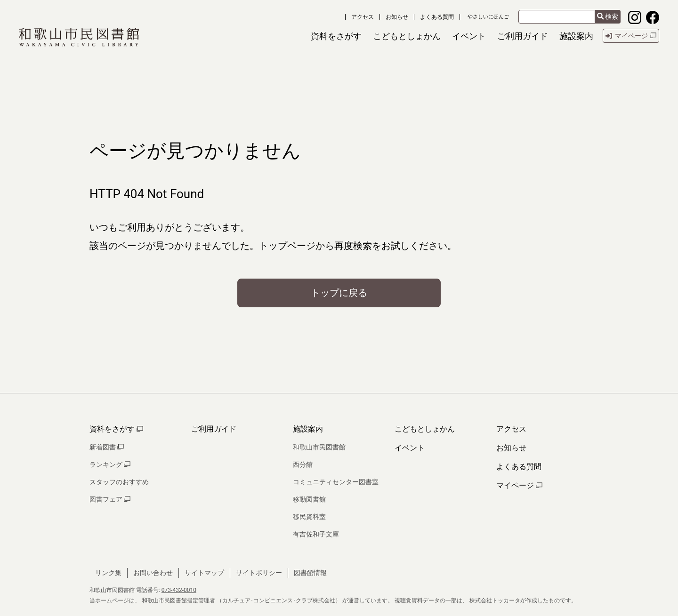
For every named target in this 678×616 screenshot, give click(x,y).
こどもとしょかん (425, 429)
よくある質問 (437, 17)
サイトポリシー (259, 573)
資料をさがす (116, 429)
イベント (410, 448)
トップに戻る (339, 293)
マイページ (519, 485)
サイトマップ (204, 573)
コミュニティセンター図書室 (336, 482)
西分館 (303, 464)
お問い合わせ (153, 573)
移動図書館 (309, 499)
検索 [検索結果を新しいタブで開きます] (608, 17)
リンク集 (108, 573)
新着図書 (107, 447)
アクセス (363, 17)
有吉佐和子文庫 (316, 534)
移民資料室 (309, 517)
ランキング (110, 464)
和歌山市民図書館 (319, 447)
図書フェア (110, 499)
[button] (336, 36)
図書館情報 (310, 573)
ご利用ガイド (214, 429)
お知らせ (397, 17)
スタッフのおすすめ (119, 482)
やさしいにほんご (488, 17)
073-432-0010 (179, 590)
